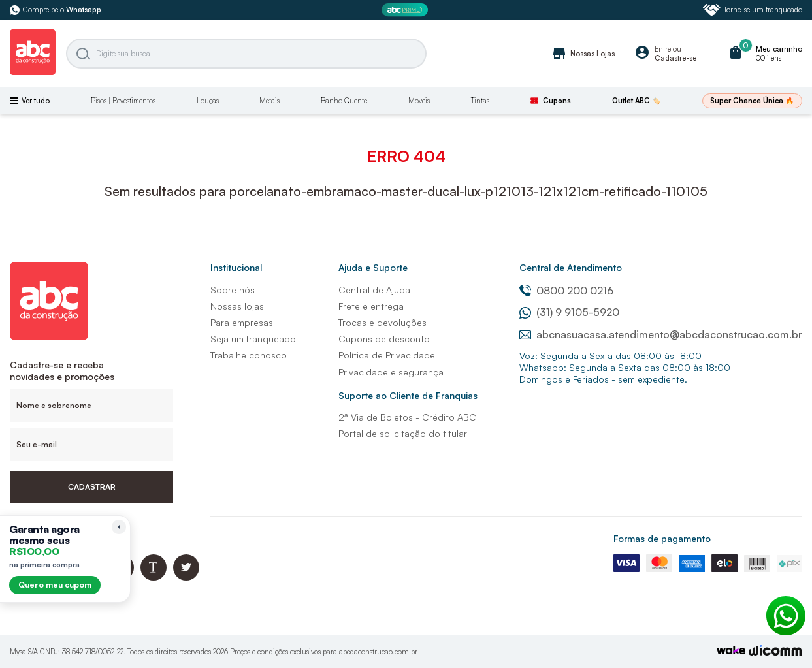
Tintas (480, 101)
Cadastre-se (675, 58)
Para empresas (242, 322)
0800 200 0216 (566, 291)
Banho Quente (344, 101)
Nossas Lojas (583, 54)
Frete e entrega (371, 306)
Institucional (236, 267)
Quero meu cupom (55, 585)
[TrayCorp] (731, 651)
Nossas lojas (237, 306)
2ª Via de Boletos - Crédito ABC (407, 417)
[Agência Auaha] (775, 652)
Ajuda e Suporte (373, 267)
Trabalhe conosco (249, 355)
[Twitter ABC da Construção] (186, 577)
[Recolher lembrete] (119, 527)
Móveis (419, 101)
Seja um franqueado (253, 339)
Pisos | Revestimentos (123, 101)
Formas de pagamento (662, 538)
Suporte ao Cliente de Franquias (408, 395)
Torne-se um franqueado (753, 10)
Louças (208, 101)
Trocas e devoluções (382, 322)
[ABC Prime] (406, 10)
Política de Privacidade (387, 355)
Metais (269, 101)
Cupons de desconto (384, 339)
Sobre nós (233, 290)
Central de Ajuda (374, 290)
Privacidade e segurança (391, 372)
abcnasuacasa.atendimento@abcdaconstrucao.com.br (661, 334)
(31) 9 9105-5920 (569, 312)
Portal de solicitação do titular (403, 433)
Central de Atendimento (571, 267)
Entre (663, 49)
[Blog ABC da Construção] (154, 577)
